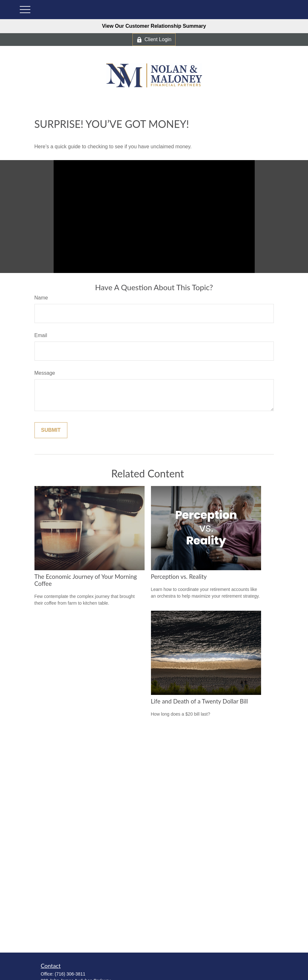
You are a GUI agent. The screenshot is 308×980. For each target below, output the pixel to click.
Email (41, 335)
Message (45, 373)
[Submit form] (51, 430)
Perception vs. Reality (179, 577)
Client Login (154, 40)
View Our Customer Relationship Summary (154, 26)
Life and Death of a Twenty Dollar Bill (199, 701)
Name (41, 298)
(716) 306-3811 (70, 974)
